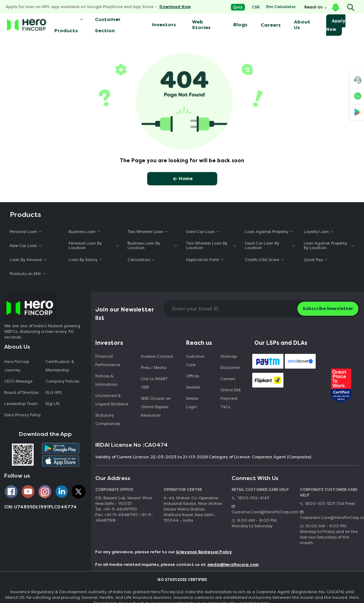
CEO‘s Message (18, 381)
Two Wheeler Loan (145, 232)
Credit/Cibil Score (262, 260)
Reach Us (314, 7)
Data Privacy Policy (22, 415)
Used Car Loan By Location (262, 246)
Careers (271, 25)
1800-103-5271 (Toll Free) (327, 504)
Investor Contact (157, 357)
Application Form (203, 260)
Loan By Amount (26, 260)
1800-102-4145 (250, 498)
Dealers (193, 387)
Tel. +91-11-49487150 (116, 509)
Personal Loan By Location (85, 246)
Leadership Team (21, 404)
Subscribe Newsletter (328, 309)
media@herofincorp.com (233, 565)
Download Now (175, 7)
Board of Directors (21, 393)
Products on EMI (25, 274)
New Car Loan (23, 246)
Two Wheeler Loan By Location (207, 246)
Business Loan (82, 232)
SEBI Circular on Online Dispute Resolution (156, 407)
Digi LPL (53, 404)
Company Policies (62, 381)
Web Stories (201, 25)
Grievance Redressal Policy (204, 552)
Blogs (240, 25)
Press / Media (154, 368)
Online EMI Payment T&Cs (231, 399)
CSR (256, 7)
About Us (302, 25)
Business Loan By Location (144, 246)
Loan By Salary (83, 260)
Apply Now (336, 25)
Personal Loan (23, 232)
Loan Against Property (267, 232)
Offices (193, 376)
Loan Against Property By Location (325, 246)
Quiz (238, 7)
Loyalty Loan (316, 232)
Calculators (139, 260)
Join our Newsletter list (125, 314)
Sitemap (229, 357)
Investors (164, 25)
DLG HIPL (54, 393)
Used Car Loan (200, 232)
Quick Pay (313, 260)
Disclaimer (230, 368)
